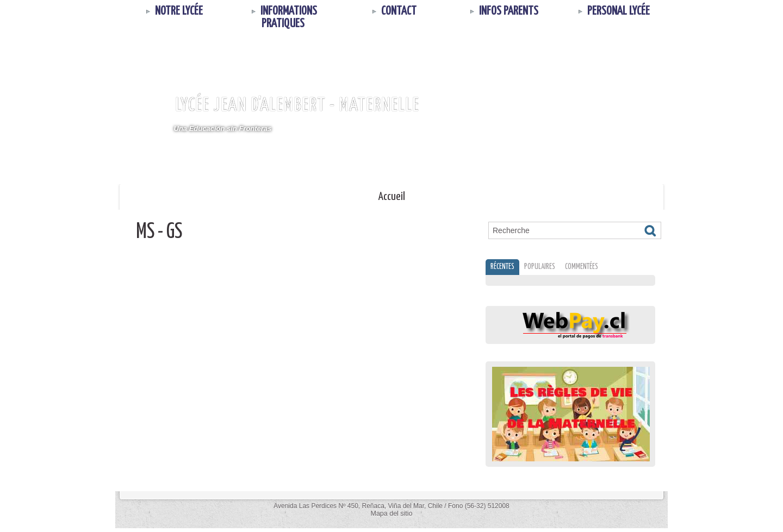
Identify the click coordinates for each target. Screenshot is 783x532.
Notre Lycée (173, 11)
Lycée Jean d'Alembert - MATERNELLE (297, 106)
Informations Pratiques (283, 18)
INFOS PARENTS (503, 11)
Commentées (594, 269)
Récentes (505, 269)
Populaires (547, 269)
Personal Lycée (613, 11)
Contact (393, 11)
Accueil (392, 197)
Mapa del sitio (391, 517)
